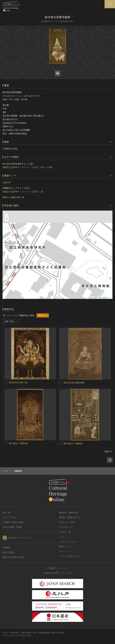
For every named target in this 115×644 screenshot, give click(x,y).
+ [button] (7, 215)
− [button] (7, 219)
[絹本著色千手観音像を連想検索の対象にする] (6, 443)
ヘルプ (62, 537)
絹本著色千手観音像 (18, 443)
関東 (17, 99)
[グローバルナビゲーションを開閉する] (110, 4)
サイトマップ (65, 551)
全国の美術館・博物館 (12, 527)
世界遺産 (6, 547)
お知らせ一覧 (65, 532)
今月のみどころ (66, 527)
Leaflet (90, 298)
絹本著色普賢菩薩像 (12, 164)
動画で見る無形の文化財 (13, 557)
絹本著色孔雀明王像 (18, 382)
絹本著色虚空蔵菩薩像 (74, 383)
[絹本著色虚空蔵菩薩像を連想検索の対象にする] (61, 383)
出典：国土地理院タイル (103, 298)
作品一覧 (6, 513)
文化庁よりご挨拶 (67, 522)
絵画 (5, 99)
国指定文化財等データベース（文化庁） (21, 167)
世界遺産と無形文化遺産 (13, 522)
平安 (11, 99)
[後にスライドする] (108, 452)
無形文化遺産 (8, 552)
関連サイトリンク (67, 546)
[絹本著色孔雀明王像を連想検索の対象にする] (6, 382)
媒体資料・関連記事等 (69, 513)
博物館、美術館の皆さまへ (71, 517)
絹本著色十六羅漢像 (73, 443)
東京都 (24, 99)
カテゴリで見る (9, 517)
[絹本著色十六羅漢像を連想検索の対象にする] (61, 443)
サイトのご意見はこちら (70, 556)
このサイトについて (68, 542)
